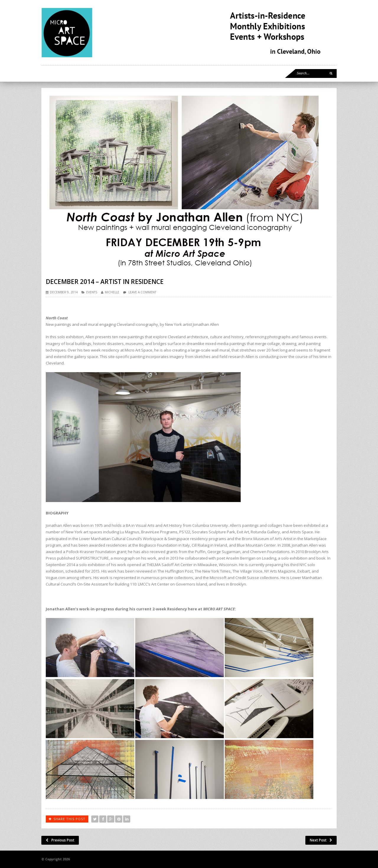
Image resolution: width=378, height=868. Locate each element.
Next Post (321, 840)
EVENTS (92, 292)
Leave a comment (142, 292)
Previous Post (60, 840)
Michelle (112, 292)
